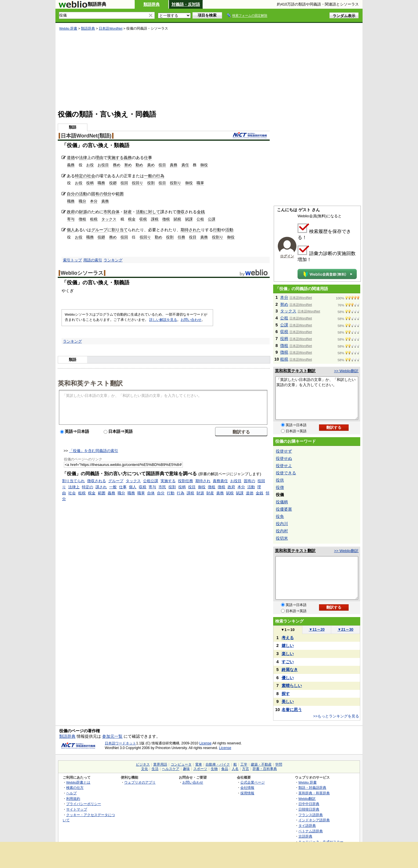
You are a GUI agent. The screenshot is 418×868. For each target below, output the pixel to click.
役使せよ (284, 466)
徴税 (166, 219)
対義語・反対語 (186, 4)
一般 (113, 487)
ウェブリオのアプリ (140, 782)
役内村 (282, 531)
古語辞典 (305, 836)
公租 (200, 219)
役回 (124, 183)
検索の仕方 (75, 787)
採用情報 (247, 793)
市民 (107, 212)
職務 (101, 183)
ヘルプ (71, 793)
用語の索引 (93, 260)
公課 (212, 219)
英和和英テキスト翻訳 (90, 383)
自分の (73, 194)
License (206, 743)
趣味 (186, 769)
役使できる (286, 473)
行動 (217, 230)
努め (128, 165)
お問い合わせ (191, 320)
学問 (279, 764)
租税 (94, 219)
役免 (280, 516)
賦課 (189, 219)
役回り (137, 183)
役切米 (282, 538)
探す (286, 694)
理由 (99, 158)
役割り (175, 183)
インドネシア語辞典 (314, 820)
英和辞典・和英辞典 (314, 793)
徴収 (181, 212)
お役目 (103, 165)
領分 (107, 194)
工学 (244, 764)
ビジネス (143, 764)
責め (151, 165)
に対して (152, 212)
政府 (71, 212)
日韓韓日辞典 (309, 809)
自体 (116, 212)
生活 (155, 769)
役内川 (282, 524)
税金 (132, 219)
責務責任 (220, 481)
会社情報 (247, 787)
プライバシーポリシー (84, 804)
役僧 (280, 487)
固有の (97, 194)
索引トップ (72, 260)
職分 (82, 201)
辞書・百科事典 (265, 769)
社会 (91, 176)
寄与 (71, 219)
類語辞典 (152, 4)
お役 (90, 165)
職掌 (200, 183)
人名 (235, 769)
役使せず (284, 451)
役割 (151, 183)
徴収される (97, 481)
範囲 (120, 194)
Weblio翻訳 (307, 799)
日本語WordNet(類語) (86, 136)
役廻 (113, 183)
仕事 (148, 158)
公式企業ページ (253, 782)
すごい (288, 662)
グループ (99, 230)
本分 (94, 201)
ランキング (113, 260)
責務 (174, 165)
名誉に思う (292, 710)
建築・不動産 (261, 764)
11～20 (317, 629)
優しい (288, 678)
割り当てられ (73, 481)
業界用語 (160, 764)
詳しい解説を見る (163, 320)
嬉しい (288, 645)
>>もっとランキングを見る (336, 716)
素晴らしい (292, 686)
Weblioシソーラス (82, 273)
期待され (203, 481)
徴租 (82, 219)
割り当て (120, 230)
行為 (160, 176)
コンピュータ (181, 764)
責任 (185, 165)
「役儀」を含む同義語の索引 (94, 451)
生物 (214, 769)
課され (101, 487)
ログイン (287, 256)
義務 (128, 158)
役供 (280, 480)
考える (288, 638)
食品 (225, 769)
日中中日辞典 (309, 804)
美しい (288, 701)
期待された (191, 230)
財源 (83, 212)
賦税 (177, 219)
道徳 (71, 158)
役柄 (90, 183)
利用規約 (73, 799)
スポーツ (200, 769)
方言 (246, 769)
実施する (116, 158)
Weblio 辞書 (68, 28)
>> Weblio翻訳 (346, 371)
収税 (143, 219)
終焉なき (290, 670)
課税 (155, 219)
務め (117, 165)
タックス (109, 219)
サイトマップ (77, 809)
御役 (204, 165)
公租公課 (151, 481)
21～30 (346, 629)
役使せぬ (284, 458)
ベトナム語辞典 (311, 831)
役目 (162, 165)
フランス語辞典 (311, 815)
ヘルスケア (171, 769)
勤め (139, 165)
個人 (71, 230)
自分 (161, 493)
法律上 (74, 487)
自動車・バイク (218, 764)
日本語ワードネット (120, 743)
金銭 (201, 212)
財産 (128, 212)
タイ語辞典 (307, 825)
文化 (145, 769)
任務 (181, 237)
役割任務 (185, 481)
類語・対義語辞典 (312, 787)
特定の (81, 176)
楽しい (288, 654)
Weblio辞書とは (78, 782)
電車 (199, 764)
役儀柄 (282, 502)
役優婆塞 (284, 509)
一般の (150, 176)
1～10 (288, 630)
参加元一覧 (112, 736)
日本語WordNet (110, 28)
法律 (83, 158)
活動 (83, 194)
